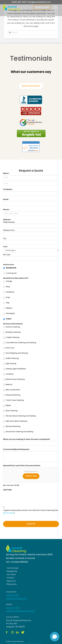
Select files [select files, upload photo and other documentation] (31, 476)
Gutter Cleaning (12, 358)
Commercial (11, 273)
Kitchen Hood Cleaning (15, 379)
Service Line (8, 265)
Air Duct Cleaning (13, 327)
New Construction (13, 390)
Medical (9, 384)
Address (7, 220)
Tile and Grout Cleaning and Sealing (21, 416)
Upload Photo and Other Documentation (22, 466)
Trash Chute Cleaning (15, 400)
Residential (11, 268)
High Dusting (11, 363)
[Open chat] (55, 637)
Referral (9, 308)
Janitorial (10, 374)
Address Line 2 (9, 230)
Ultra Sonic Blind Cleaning (16, 421)
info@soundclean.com (39, 2)
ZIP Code (7, 255)
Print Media (10, 313)
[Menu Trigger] (55, 7)
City (5, 238)
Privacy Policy (9, 513)
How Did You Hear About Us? (16, 278)
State (5, 247)
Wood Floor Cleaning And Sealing (20, 432)
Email (6, 199)
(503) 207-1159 (12, 608)
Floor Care (10, 348)
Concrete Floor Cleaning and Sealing (21, 343)
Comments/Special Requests (16, 449)
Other (9, 319)
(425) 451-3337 (19, 2)
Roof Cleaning (12, 411)
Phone (7, 210)
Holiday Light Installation (16, 369)
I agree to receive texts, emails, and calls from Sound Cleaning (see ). (31, 513)
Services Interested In (13, 324)
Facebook (10, 292)
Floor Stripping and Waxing (17, 353)
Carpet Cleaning (13, 337)
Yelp (8, 303)
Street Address (9, 222)
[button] (11, 78)
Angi (8, 297)
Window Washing (13, 426)
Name (6, 173)
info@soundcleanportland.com (20, 611)
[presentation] (23, 497)
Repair (8, 405)
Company (8, 189)
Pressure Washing (13, 395)
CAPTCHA (7, 490)
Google (9, 281)
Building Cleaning (13, 332)
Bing (8, 287)
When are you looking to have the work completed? (27, 439)
